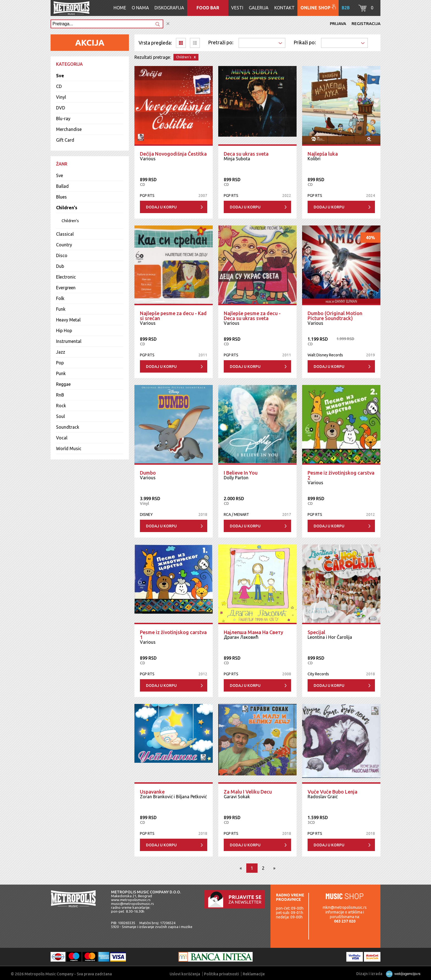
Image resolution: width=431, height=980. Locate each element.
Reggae (63, 384)
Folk (60, 298)
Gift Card (65, 140)
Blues (61, 197)
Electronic (66, 277)
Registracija (366, 24)
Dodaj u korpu (161, 207)
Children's (67, 208)
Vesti (237, 8)
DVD (61, 108)
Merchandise (69, 129)
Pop (60, 363)
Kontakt (284, 8)
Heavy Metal (68, 320)
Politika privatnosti (221, 974)
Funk (61, 309)
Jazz (61, 352)
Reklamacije (254, 974)
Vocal (62, 438)
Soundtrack (68, 427)
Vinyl (61, 97)
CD (59, 86)
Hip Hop (64, 331)
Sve (60, 76)
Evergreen (66, 288)
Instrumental (69, 341)
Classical (65, 234)
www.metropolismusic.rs (131, 900)
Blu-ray (63, 119)
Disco (62, 255)
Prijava (338, 24)
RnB (60, 395)
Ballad (62, 186)
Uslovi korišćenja (185, 974)
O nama (140, 8)
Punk (61, 373)
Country (64, 245)
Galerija (259, 8)
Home (120, 8)
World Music (69, 448)
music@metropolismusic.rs (132, 904)
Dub (60, 266)
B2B (346, 8)
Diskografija (169, 8)
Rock (61, 406)
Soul (60, 416)
